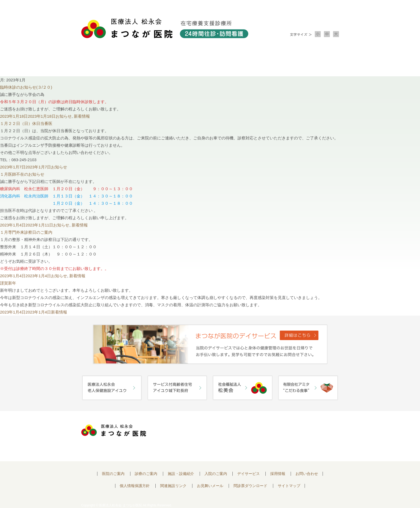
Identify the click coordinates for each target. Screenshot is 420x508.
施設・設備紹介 (210, 62)
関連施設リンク (173, 486)
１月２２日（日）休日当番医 (26, 123)
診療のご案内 (159, 62)
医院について (107, 62)
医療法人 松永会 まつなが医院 (114, 430)
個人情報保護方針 (135, 486)
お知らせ (64, 116)
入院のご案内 (262, 62)
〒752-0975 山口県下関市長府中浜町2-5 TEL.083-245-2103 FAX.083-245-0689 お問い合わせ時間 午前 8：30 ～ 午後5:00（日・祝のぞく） (209, 436)
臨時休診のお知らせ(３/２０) (26, 87)
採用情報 (278, 474)
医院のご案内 (113, 474)
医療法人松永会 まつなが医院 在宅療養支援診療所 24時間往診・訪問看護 (165, 28)
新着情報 (82, 116)
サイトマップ (289, 486)
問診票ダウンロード (250, 486)
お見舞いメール (210, 486)
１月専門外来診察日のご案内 (26, 232)
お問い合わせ (313, 62)
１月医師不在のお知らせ (22, 174)
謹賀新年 (8, 283)
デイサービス (249, 474)
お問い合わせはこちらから (308, 432)
